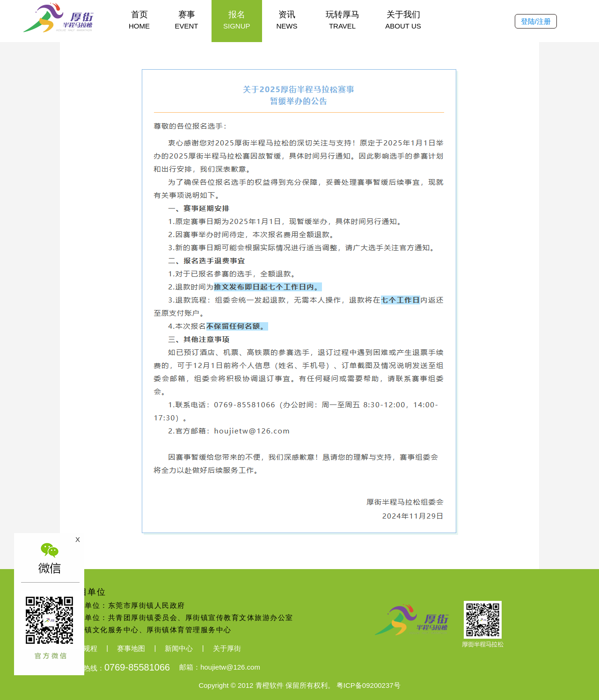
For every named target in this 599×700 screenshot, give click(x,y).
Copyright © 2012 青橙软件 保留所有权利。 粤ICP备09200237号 (299, 685)
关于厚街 (227, 648)
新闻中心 (179, 648)
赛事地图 (131, 648)
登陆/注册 (536, 21)
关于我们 (403, 20)
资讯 (287, 20)
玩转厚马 (343, 20)
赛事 (186, 20)
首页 (139, 20)
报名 (237, 20)
